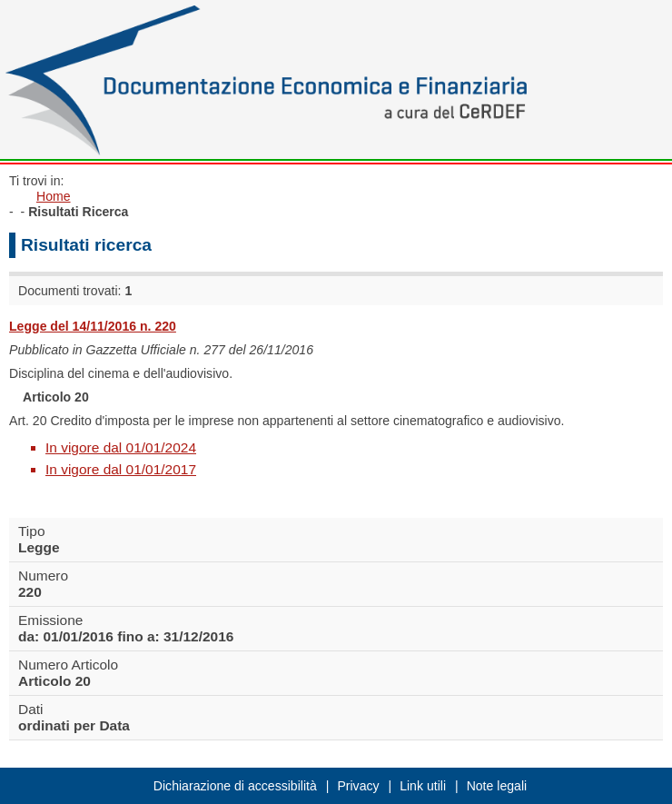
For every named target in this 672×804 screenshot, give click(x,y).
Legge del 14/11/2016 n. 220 (93, 326)
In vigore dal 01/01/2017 (121, 469)
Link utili (423, 786)
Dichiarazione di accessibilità (235, 786)
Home (54, 196)
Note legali (497, 786)
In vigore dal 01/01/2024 (121, 447)
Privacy (358, 786)
